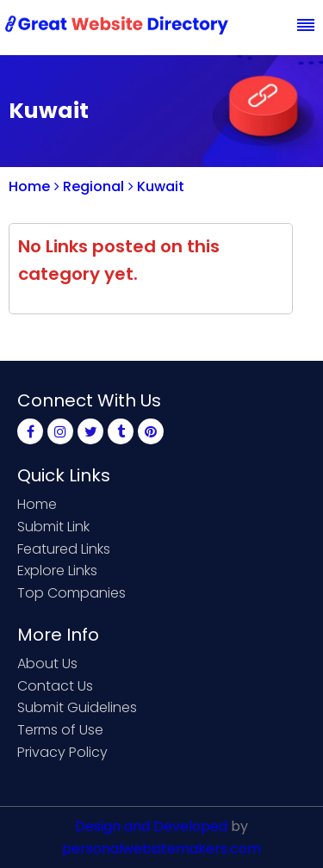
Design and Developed (151, 826)
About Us (47, 663)
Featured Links (64, 549)
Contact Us (55, 686)
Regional (89, 186)
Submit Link (53, 527)
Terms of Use (60, 730)
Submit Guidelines (77, 707)
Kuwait (156, 186)
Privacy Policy (62, 752)
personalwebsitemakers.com (161, 849)
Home (29, 186)
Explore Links (57, 570)
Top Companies (71, 593)
